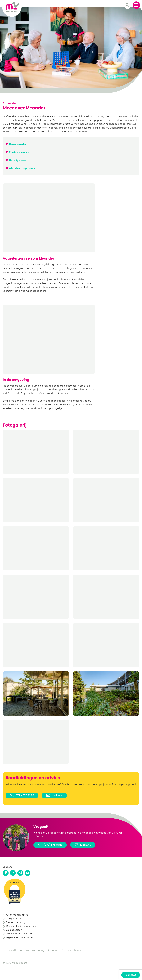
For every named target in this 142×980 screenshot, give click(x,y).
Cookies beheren (71, 950)
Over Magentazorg (17, 915)
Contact (131, 975)
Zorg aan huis (14, 918)
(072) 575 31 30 (50, 845)
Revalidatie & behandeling (21, 926)
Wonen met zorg (16, 922)
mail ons (54, 795)
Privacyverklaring (34, 950)
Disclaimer (53, 950)
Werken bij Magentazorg (20, 933)
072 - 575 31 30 (22, 795)
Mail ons (83, 845)
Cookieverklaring (12, 950)
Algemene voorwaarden (20, 937)
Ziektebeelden (14, 930)
